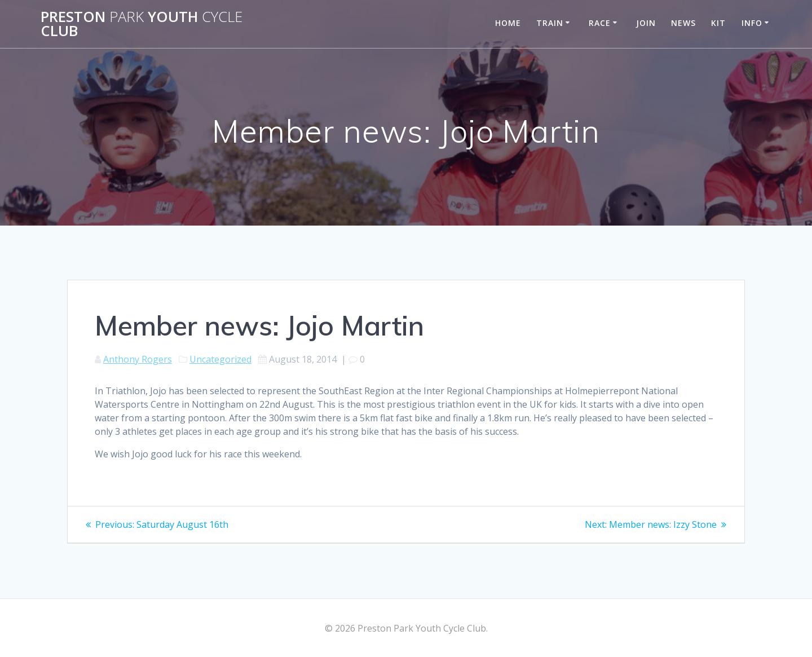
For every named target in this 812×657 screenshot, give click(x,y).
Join (646, 23)
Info (752, 23)
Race (600, 23)
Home (508, 23)
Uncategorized (220, 359)
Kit (718, 23)
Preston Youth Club (142, 24)
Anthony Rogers (138, 359)
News (683, 23)
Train (550, 23)
